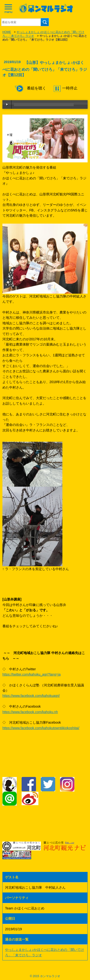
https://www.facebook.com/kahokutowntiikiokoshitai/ (41, 728)
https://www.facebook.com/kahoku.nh (30, 712)
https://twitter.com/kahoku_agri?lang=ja (31, 674)
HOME (7, 32)
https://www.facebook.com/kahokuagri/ (31, 696)
